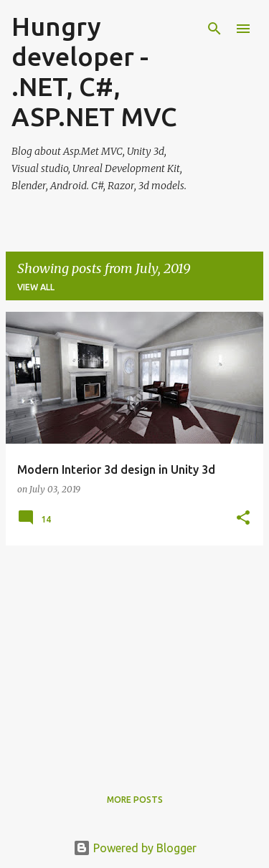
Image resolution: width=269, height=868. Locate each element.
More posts (135, 800)
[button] (243, 519)
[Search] (214, 29)
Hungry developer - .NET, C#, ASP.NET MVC (94, 71)
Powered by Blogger (135, 848)
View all (36, 287)
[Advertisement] (134, 657)
